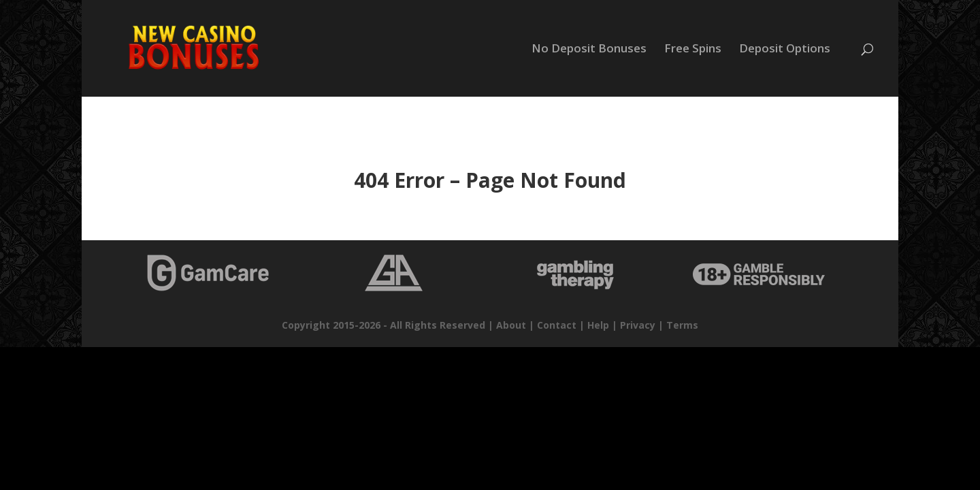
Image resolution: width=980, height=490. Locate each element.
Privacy (638, 325)
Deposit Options (785, 50)
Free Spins (693, 50)
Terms (682, 325)
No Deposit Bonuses (589, 50)
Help (598, 325)
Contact (557, 325)
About (511, 325)
